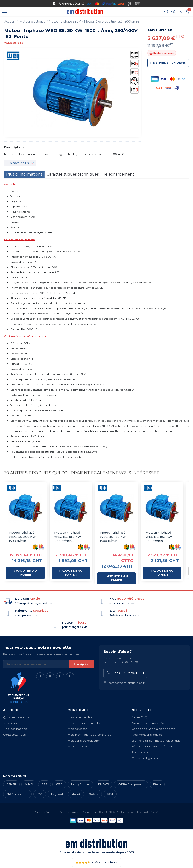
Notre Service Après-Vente (151, 724)
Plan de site (140, 753)
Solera (94, 795)
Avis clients (89, 813)
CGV (59, 813)
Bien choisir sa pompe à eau (152, 747)
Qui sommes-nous (16, 718)
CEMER (11, 785)
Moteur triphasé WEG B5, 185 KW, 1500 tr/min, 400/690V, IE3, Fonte (116, 537)
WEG (59, 785)
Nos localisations (15, 730)
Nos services (12, 724)
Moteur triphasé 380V (65, 22)
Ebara (157, 785)
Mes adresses (77, 730)
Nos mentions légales (147, 736)
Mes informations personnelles (89, 736)
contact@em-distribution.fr (124, 684)
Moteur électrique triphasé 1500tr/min (111, 22)
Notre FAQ (139, 718)
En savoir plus (18, 163)
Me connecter (78, 747)
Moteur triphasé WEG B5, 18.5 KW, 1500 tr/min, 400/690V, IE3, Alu (160, 537)
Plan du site (72, 813)
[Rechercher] (166, 12)
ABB (44, 785)
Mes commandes (80, 718)
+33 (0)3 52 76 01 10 (125, 674)
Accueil (9, 22)
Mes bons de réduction (84, 742)
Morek (76, 795)
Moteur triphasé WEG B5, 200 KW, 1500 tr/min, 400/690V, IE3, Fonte (25, 537)
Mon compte (79, 711)
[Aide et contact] (173, 12)
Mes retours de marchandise (88, 724)
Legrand (57, 795)
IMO (40, 795)
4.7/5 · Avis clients (96, 864)
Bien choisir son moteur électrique (156, 742)
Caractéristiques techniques (73, 174)
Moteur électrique (33, 22)
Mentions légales (43, 813)
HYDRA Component (131, 785)
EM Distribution (17, 795)
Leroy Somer (80, 785)
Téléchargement (118, 174)
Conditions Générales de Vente (154, 730)
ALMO (29, 785)
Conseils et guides (145, 759)
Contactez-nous (14, 736)
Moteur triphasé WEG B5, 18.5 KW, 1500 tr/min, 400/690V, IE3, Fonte (71, 537)
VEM (110, 795)
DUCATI (103, 785)
